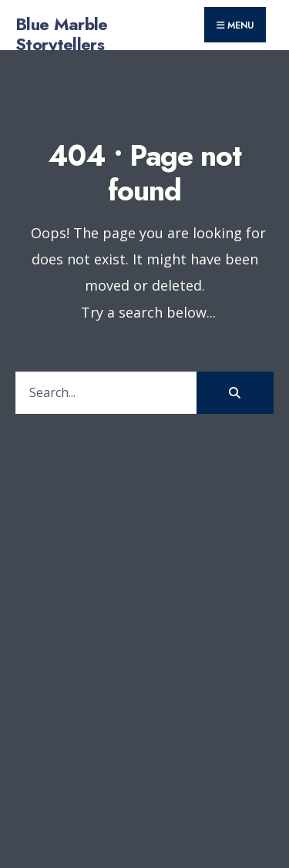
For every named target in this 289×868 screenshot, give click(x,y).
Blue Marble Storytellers (62, 34)
